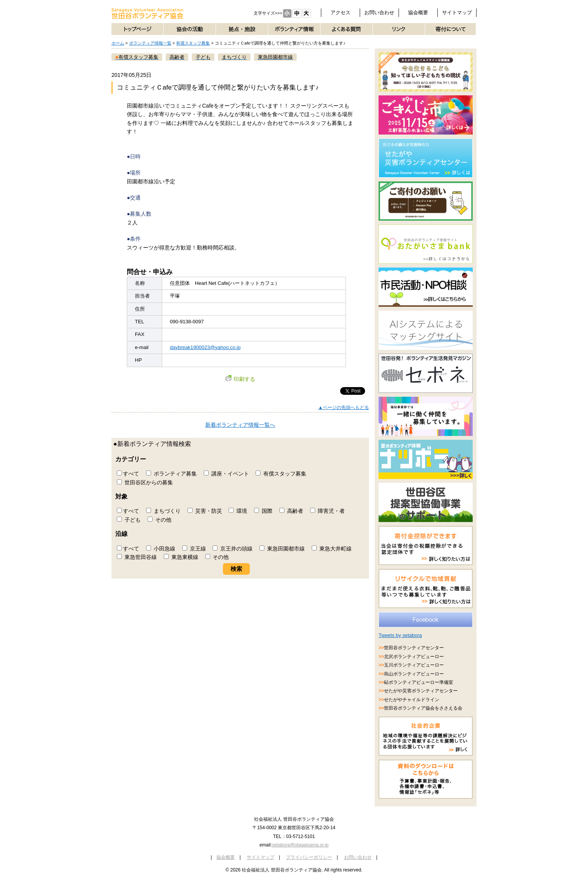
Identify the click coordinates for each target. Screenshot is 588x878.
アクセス (341, 12)
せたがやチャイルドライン (412, 700)
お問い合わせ (379, 12)
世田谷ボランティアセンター (414, 648)
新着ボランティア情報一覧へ (240, 425)
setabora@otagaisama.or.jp (300, 845)
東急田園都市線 (282, 549)
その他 (159, 520)
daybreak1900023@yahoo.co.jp (205, 347)
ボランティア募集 (171, 474)
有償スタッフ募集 (193, 43)
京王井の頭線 (233, 549)
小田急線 (161, 549)
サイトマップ (457, 12)
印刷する (240, 379)
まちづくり (163, 511)
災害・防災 (205, 511)
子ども (129, 520)
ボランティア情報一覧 (150, 43)
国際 (263, 511)
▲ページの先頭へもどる (344, 407)
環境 (238, 511)
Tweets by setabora (400, 635)
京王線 (194, 549)
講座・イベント (226, 474)
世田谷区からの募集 (145, 482)
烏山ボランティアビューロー (414, 674)
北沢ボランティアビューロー (414, 657)
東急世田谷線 (137, 557)
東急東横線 (181, 557)
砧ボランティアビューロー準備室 (419, 682)
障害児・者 (327, 511)
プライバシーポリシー (309, 857)
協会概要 (418, 12)
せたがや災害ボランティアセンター (421, 691)
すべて (128, 474)
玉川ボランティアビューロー (414, 665)
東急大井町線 (332, 549)
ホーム (118, 43)
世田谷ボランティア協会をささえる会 (423, 708)
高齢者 (291, 511)
